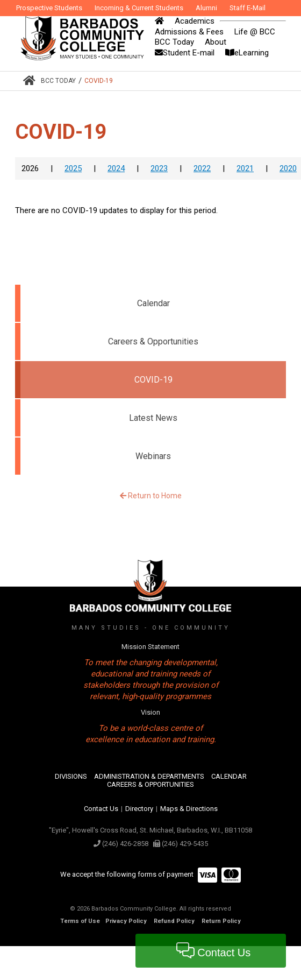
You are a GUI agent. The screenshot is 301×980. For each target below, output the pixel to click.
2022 (202, 168)
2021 (245, 168)
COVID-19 (99, 81)
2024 (116, 168)
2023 (159, 168)
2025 (73, 168)
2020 (288, 168)
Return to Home (151, 496)
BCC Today (58, 81)
